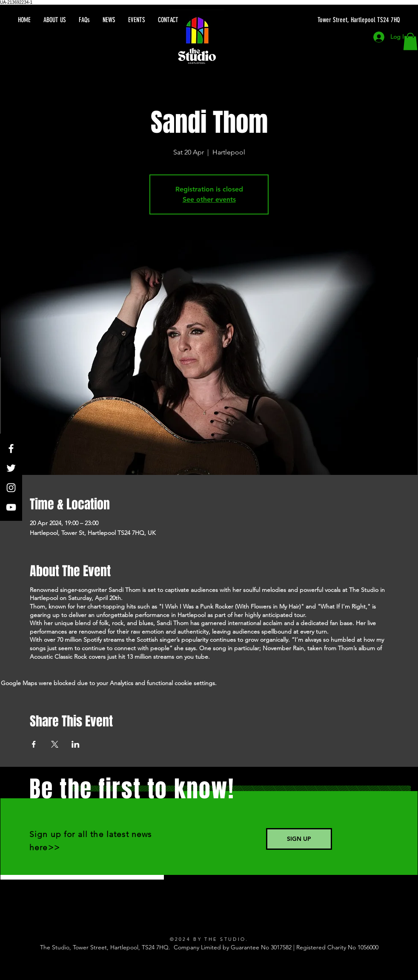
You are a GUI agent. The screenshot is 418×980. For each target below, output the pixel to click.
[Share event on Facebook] (34, 744)
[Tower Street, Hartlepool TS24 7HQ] (319, 20)
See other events (209, 199)
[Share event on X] (55, 744)
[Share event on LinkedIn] (76, 744)
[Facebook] (11, 449)
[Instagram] (11, 488)
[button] (410, 41)
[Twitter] (11, 468)
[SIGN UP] (299, 839)
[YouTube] (11, 507)
